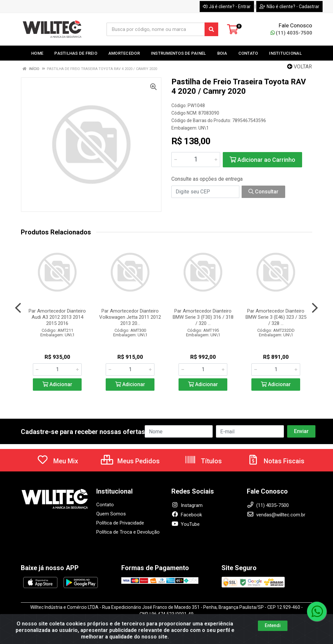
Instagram (187, 505)
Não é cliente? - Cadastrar (289, 7)
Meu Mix (57, 461)
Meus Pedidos (130, 461)
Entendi (273, 625)
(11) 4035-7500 (291, 33)
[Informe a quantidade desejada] (196, 160)
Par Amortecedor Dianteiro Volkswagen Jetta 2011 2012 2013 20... (130, 317)
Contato (105, 505)
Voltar (300, 67)
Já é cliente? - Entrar (227, 7)
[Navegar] (18, 308)
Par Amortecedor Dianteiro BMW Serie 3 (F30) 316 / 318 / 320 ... (203, 317)
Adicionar (57, 384)
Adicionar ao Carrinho (262, 160)
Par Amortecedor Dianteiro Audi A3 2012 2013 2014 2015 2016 (57, 317)
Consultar (263, 192)
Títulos (203, 461)
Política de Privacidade (120, 523)
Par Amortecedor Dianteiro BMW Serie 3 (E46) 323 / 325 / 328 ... (276, 317)
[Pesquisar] (211, 29)
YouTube (186, 524)
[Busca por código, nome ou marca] (156, 29)
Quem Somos (111, 514)
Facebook (187, 515)
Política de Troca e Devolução (128, 532)
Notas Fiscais (276, 461)
